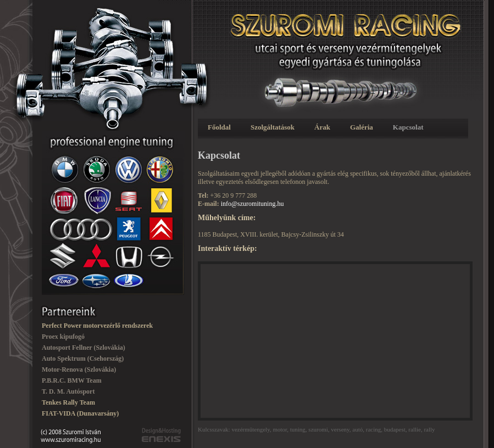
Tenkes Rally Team (68, 402)
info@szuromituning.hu (252, 204)
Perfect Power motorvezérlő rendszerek (97, 326)
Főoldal (219, 127)
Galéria (362, 127)
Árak (322, 127)
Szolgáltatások (273, 127)
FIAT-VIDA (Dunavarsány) (80, 413)
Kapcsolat (408, 127)
